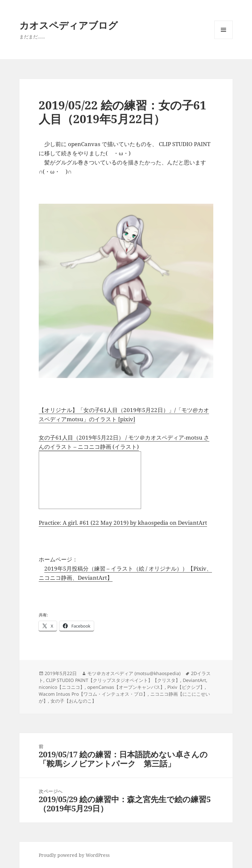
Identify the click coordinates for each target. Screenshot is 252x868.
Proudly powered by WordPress (74, 855)
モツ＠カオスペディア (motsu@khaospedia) (134, 673)
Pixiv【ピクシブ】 (186, 687)
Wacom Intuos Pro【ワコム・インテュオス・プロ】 (93, 694)
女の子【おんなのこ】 (73, 701)
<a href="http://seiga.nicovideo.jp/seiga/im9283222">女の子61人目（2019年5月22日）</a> (90, 480)
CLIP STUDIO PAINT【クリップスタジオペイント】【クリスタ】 (113, 680)
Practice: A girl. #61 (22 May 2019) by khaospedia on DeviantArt (123, 523)
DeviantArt (194, 680)
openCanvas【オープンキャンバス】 (126, 687)
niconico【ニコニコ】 (62, 687)
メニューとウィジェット (223, 39)
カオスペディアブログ (69, 25)
